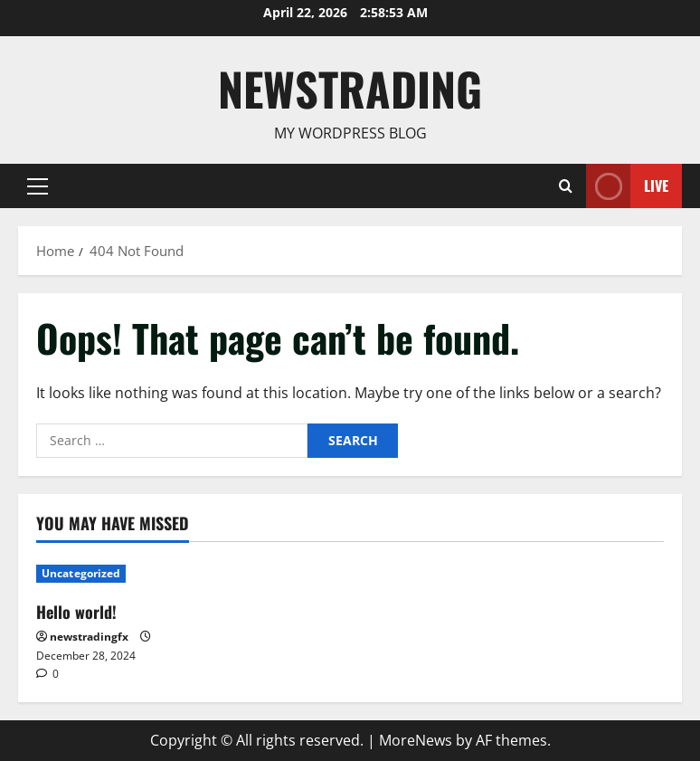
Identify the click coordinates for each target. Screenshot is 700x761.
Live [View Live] (627, 186)
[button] (38, 185)
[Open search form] (566, 185)
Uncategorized (81, 573)
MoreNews (416, 740)
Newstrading (350, 88)
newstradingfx (89, 637)
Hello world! (76, 612)
